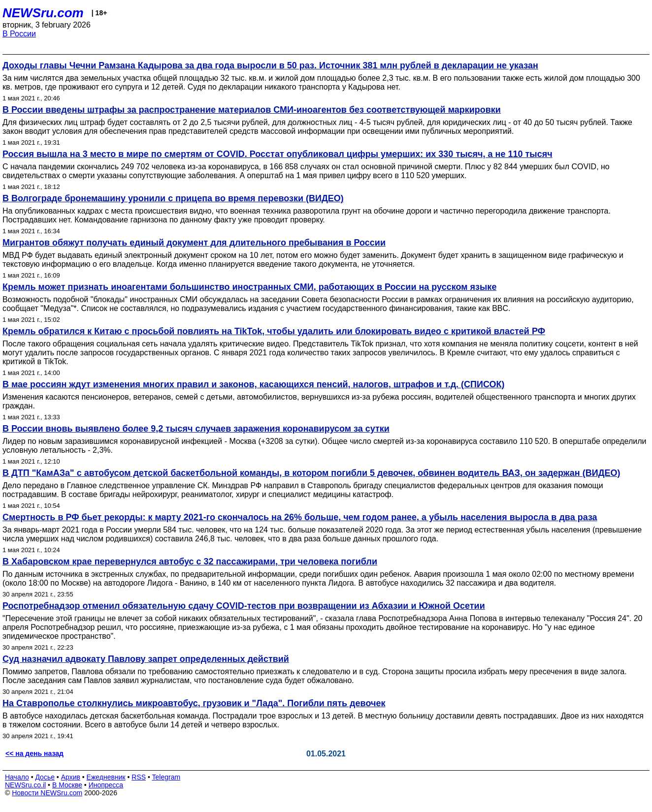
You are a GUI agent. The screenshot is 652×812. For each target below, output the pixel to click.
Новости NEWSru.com (47, 793)
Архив (71, 777)
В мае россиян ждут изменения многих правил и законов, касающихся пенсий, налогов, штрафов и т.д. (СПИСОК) (253, 384)
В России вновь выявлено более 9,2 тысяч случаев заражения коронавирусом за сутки (196, 429)
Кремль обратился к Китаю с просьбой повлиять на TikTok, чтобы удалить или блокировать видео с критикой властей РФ (274, 331)
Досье (45, 777)
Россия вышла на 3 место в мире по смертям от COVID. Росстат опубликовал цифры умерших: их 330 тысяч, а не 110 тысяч (277, 154)
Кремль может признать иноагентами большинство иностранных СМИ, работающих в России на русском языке (249, 287)
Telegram (166, 777)
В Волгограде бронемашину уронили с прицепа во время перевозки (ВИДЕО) (173, 198)
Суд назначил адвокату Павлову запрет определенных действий (146, 659)
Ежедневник (106, 777)
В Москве (67, 785)
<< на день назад (34, 753)
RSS (139, 777)
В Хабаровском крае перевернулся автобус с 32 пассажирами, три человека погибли (190, 562)
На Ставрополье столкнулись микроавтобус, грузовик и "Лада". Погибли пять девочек (194, 703)
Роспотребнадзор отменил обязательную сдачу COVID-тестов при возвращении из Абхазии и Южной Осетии (244, 606)
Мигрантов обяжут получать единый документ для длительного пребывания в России (194, 243)
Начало (17, 777)
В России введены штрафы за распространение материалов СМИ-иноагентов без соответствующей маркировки (252, 110)
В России (19, 34)
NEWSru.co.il (25, 785)
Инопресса (106, 785)
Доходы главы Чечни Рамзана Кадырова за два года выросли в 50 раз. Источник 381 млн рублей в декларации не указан (270, 65)
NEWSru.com (43, 13)
